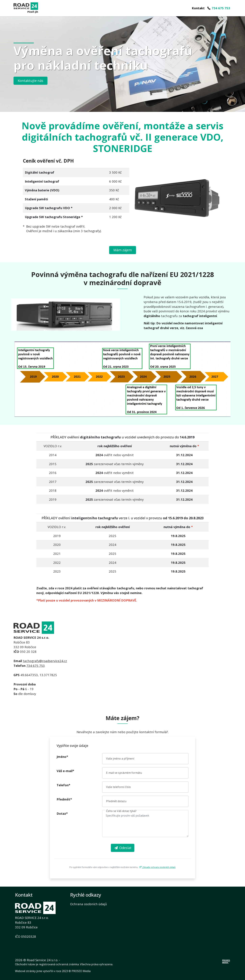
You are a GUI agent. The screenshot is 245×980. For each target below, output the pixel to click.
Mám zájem (123, 250)
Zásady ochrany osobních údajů (157, 867)
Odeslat (123, 848)
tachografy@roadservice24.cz (45, 661)
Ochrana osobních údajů (88, 904)
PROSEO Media (81, 971)
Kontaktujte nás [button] (30, 81)
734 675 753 (36, 666)
